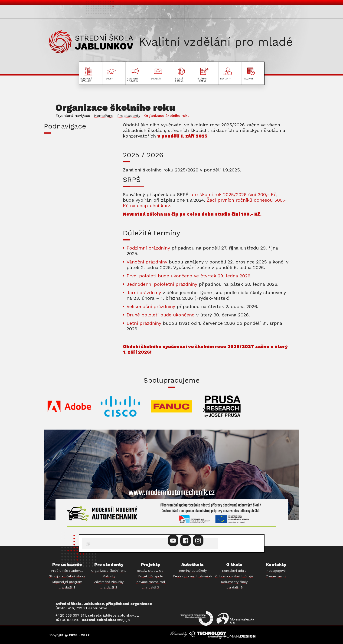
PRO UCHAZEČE (68, 13)
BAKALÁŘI (59, 221)
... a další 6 (234, 587)
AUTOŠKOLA (242, 13)
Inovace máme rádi (151, 582)
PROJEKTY (278, 13)
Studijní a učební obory (67, 576)
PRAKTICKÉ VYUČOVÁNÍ (74, 195)
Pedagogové (276, 571)
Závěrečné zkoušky (109, 582)
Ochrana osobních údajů (234, 576)
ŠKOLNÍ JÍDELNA (66, 234)
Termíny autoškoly (193, 571)
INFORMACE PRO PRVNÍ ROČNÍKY (80, 144)
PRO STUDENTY (112, 13)
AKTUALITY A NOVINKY (166, 13)
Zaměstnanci (276, 576)
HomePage (104, 116)
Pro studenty (129, 116)
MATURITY (59, 170)
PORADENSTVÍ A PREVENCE (79, 208)
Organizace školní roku (109, 571)
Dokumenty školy (234, 582)
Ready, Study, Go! (151, 571)
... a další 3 (67, 587)
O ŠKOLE (211, 13)
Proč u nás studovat (67, 571)
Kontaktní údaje (234, 571)
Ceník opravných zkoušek (193, 576)
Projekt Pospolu (151, 576)
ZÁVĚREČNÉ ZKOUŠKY (73, 183)
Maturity (109, 576)
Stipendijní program (67, 582)
